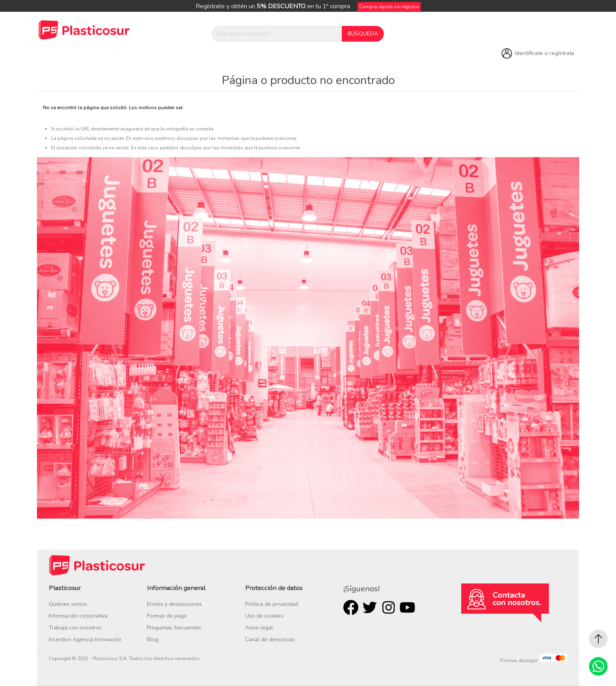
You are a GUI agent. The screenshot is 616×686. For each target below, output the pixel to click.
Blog (153, 639)
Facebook (351, 607)
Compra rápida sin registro (389, 7)
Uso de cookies (264, 616)
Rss (389, 607)
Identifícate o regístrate (545, 53)
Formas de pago (167, 616)
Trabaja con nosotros (75, 628)
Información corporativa (78, 616)
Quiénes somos (68, 604)
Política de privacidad (272, 604)
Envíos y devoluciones (174, 604)
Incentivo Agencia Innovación (85, 639)
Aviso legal (259, 628)
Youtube (407, 607)
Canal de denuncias (270, 639)
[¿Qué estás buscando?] (277, 34)
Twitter (370, 607)
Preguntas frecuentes (174, 628)
